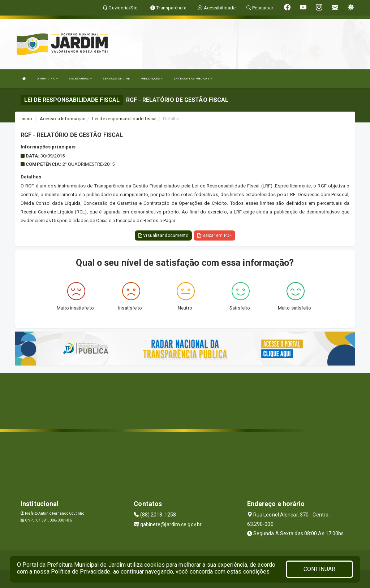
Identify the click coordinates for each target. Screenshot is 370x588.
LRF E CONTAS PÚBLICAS (193, 79)
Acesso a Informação (63, 119)
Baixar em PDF (214, 235)
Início (26, 119)
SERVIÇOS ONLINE (116, 79)
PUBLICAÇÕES (152, 79)
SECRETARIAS (80, 79)
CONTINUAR (319, 569)
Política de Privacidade (81, 572)
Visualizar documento (163, 235)
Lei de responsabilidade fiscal (124, 119)
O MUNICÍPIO (47, 79)
